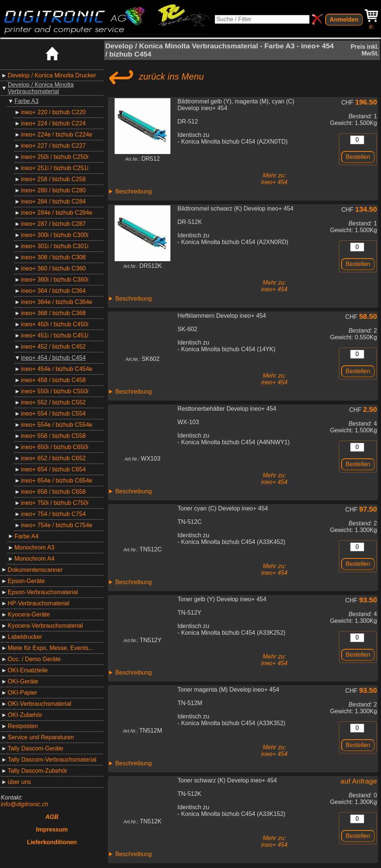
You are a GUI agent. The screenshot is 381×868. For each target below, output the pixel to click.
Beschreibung (134, 191)
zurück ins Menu (155, 77)
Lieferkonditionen (52, 842)
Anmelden (344, 20)
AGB (52, 817)
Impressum (52, 829)
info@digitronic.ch (24, 804)
